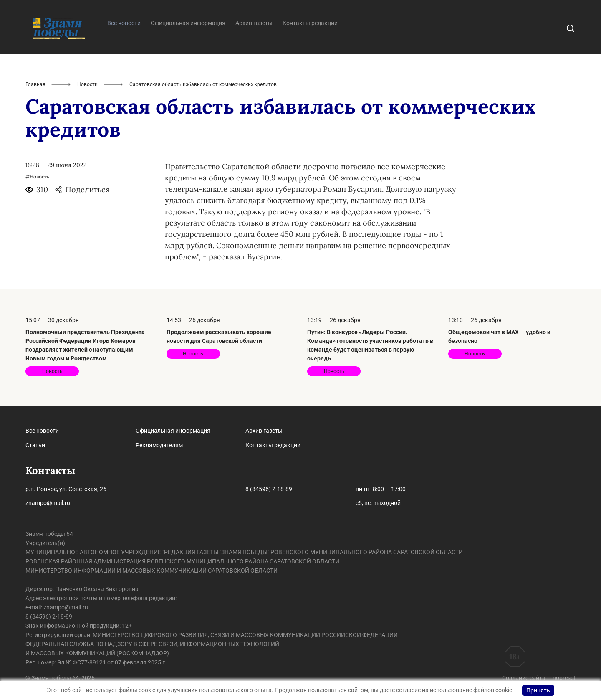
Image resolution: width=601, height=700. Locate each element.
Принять (538, 690)
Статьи (35, 445)
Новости (87, 84)
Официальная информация (188, 23)
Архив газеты (254, 23)
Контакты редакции (310, 23)
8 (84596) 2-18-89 (269, 489)
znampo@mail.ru (48, 503)
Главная (35, 84)
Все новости (42, 431)
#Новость (37, 176)
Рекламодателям (159, 445)
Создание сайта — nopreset (539, 678)
